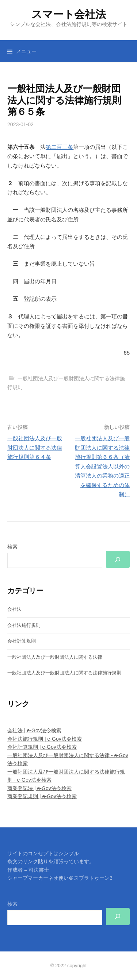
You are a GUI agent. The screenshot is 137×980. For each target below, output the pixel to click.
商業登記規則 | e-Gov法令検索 (42, 796)
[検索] (118, 559)
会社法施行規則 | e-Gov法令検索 (45, 739)
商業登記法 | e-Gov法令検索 (39, 788)
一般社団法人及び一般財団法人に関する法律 (55, 657)
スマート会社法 (69, 14)
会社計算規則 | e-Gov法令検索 (42, 747)
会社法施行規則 (24, 625)
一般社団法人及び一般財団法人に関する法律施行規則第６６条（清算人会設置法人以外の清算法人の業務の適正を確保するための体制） (102, 466)
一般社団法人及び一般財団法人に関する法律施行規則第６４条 (35, 448)
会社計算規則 (22, 641)
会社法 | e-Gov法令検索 (34, 730)
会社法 (14, 609)
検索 (12, 547)
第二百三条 (59, 147)
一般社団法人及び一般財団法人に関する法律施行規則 (64, 673)
